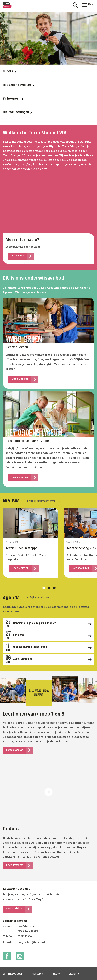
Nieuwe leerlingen (17, 112)
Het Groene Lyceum (18, 85)
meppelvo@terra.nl (31, 942)
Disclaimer (75, 974)
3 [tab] (54, 588)
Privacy (56, 974)
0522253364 (25, 936)
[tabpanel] (31, 543)
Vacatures (37, 974)
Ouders (9, 71)
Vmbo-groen (13, 99)
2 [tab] (49, 588)
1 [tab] (44, 588)
